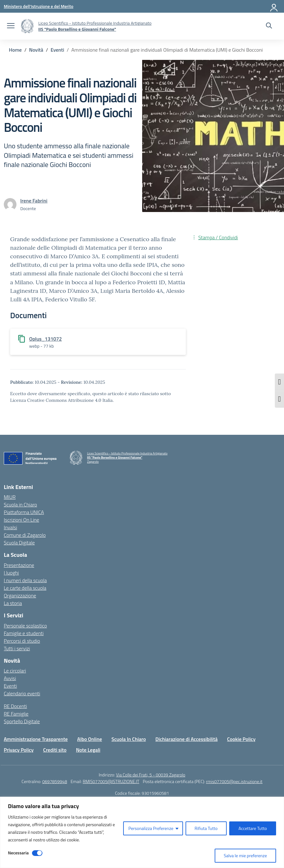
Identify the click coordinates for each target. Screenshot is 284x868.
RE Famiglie (16, 714)
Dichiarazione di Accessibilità (186, 739)
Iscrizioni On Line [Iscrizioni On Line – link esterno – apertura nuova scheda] (22, 520)
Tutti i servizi (17, 648)
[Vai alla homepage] (27, 26)
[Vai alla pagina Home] (15, 50)
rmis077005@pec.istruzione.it (234, 781)
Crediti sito (55, 750)
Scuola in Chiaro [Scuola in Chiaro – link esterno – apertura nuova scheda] (20, 505)
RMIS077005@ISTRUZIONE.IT (111, 781)
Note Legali (88, 750)
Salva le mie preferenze (245, 855)
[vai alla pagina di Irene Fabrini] (34, 201)
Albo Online (90, 739)
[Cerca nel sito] (269, 26)
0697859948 (54, 781)
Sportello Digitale (22, 721)
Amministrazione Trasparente (36, 739)
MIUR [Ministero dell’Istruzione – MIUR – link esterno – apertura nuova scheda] (10, 497)
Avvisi (10, 678)
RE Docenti (15, 706)
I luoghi (11, 573)
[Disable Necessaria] (37, 853)
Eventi (10, 686)
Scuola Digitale (19, 543)
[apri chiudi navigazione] (11, 26)
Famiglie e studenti (24, 633)
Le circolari (15, 671)
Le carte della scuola (25, 588)
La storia (13, 603)
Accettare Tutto (253, 828)
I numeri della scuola (25, 580)
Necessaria (18, 853)
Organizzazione (20, 595)
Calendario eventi (22, 693)
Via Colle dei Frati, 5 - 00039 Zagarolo (151, 775)
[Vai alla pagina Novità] (36, 50)
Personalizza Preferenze (151, 828)
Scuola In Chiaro (129, 739)
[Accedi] (274, 6)
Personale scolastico (25, 626)
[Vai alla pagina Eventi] (57, 50)
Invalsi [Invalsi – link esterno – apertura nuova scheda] (10, 527)
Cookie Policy (241, 739)
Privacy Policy (19, 750)
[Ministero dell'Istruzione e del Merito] (39, 6)
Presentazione (19, 565)
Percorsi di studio (22, 641)
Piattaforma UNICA (24, 512)
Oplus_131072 (45, 339)
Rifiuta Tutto (206, 828)
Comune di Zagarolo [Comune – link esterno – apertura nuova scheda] (25, 535)
